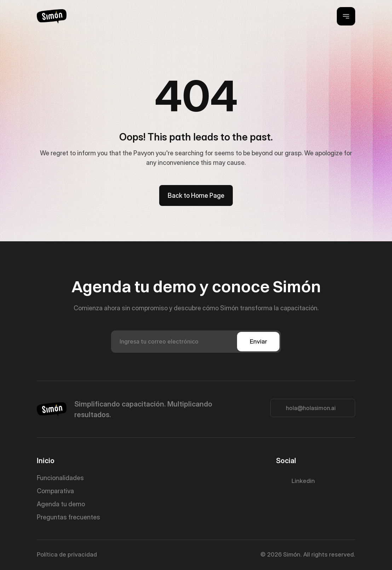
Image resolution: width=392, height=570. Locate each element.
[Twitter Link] (298, 481)
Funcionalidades (60, 478)
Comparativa (55, 491)
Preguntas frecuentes (68, 517)
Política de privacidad (67, 554)
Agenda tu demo (61, 504)
